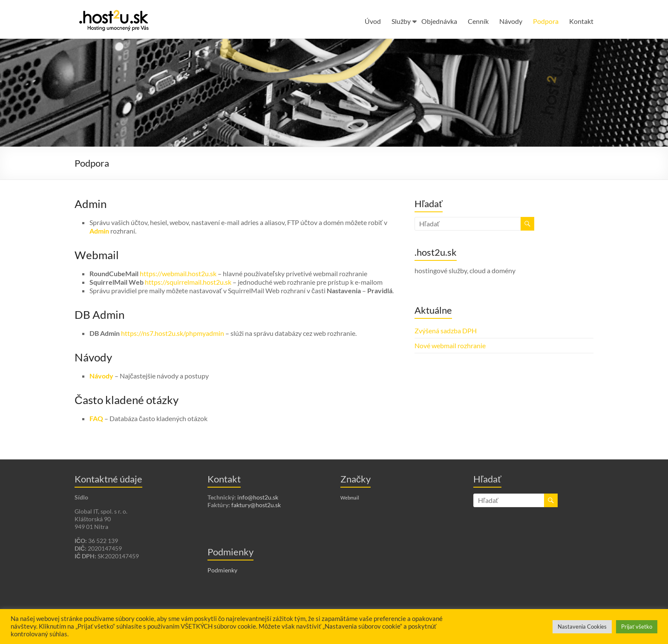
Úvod (373, 21)
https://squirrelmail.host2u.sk (188, 282)
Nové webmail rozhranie (450, 345)
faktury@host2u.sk (256, 505)
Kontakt (581, 21)
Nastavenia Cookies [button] (582, 627)
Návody (511, 21)
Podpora (546, 21)
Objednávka (439, 21)
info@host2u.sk (258, 497)
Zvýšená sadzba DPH (446, 331)
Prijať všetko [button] (637, 627)
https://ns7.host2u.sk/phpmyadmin (173, 333)
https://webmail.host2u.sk (178, 273)
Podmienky (222, 570)
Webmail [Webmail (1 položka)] (350, 498)
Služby (401, 21)
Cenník (478, 21)
